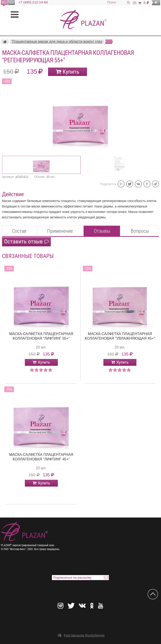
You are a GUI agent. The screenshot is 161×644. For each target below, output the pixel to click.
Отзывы (102, 231)
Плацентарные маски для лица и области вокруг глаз (57, 42)
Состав (19, 231)
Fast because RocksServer (84, 635)
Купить (71, 72)
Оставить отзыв (26, 241)
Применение (60, 231)
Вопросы (140, 231)
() (137, 3)
